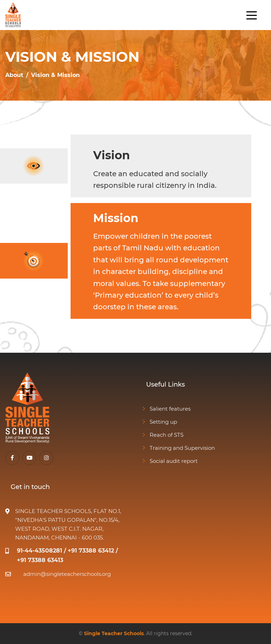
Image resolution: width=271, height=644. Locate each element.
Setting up (159, 422)
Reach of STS (162, 435)
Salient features (166, 409)
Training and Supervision (178, 448)
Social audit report (169, 461)
